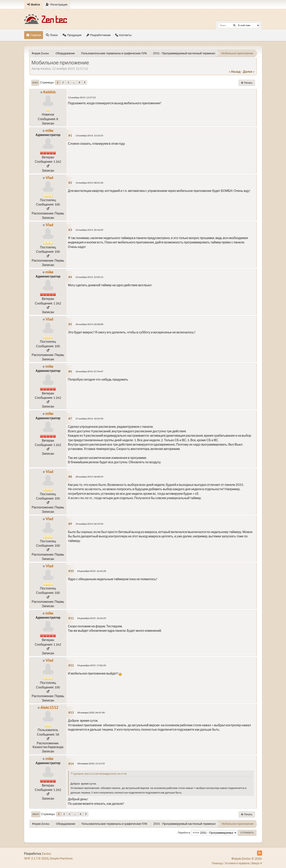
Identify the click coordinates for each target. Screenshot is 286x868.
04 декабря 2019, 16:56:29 (92, 618)
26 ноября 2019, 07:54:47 (89, 371)
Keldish (49, 92)
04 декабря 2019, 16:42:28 (92, 571)
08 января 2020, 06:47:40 (91, 712)
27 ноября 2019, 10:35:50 (89, 419)
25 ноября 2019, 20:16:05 (89, 230)
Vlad (49, 178)
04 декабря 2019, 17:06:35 (92, 665)
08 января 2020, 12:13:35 (91, 763)
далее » (249, 71)
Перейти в (184, 833)
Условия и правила (237, 863)
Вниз (35, 83)
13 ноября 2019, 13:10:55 (89, 135)
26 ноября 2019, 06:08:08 (89, 324)
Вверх (36, 814)
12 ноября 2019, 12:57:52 (82, 97)
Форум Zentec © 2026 (247, 858)
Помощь (217, 863)
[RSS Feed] (260, 853)
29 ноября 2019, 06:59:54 (89, 524)
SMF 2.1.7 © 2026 (36, 858)
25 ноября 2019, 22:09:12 (89, 277)
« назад (235, 71)
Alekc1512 (49, 707)
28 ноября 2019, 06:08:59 (89, 477)
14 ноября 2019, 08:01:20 (89, 183)
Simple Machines (61, 858)
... (74, 82)
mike (49, 130)
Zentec (46, 853)
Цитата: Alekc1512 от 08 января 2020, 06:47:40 (100, 774)
